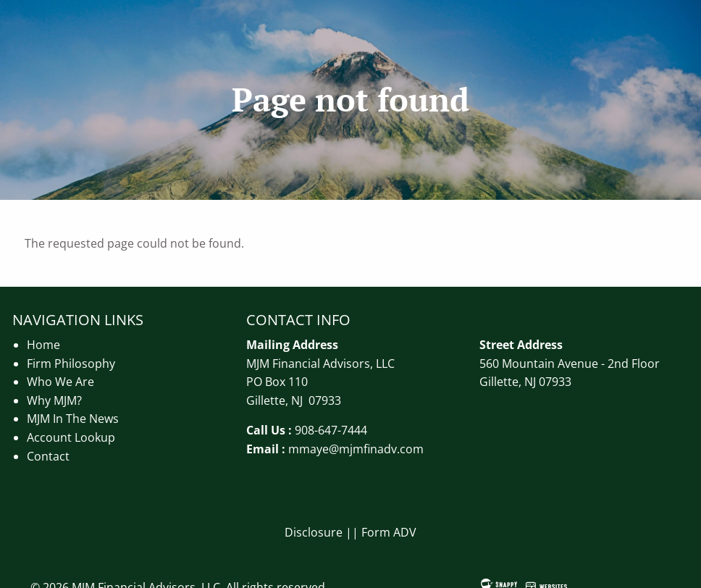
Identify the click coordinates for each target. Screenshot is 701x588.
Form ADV (389, 532)
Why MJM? (54, 400)
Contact (48, 456)
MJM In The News (73, 419)
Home (43, 345)
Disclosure (314, 532)
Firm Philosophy (71, 364)
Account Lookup (71, 437)
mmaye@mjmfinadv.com (356, 449)
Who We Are (60, 382)
